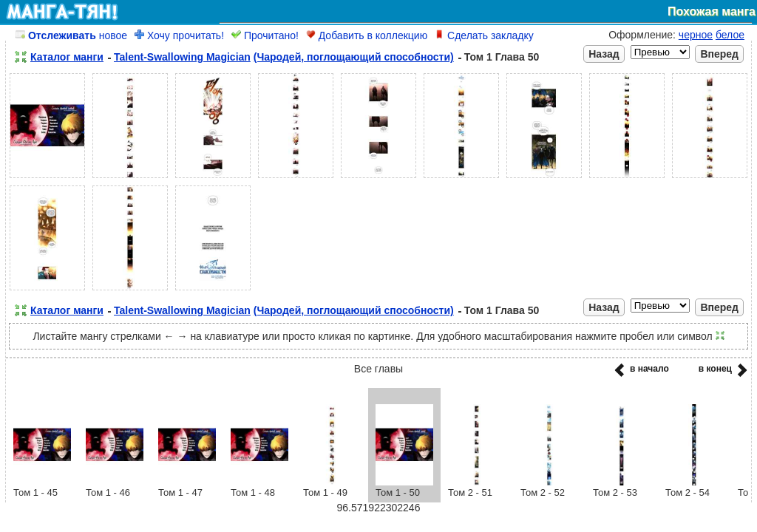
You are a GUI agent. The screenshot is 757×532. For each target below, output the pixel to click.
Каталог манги (67, 57)
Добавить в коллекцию (367, 35)
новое (71, 35)
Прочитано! (265, 35)
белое (730, 35)
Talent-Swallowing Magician (182, 57)
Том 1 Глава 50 (502, 57)
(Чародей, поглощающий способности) (354, 57)
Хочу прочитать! (179, 35)
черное (696, 35)
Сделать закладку (484, 35)
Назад (604, 54)
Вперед (719, 54)
